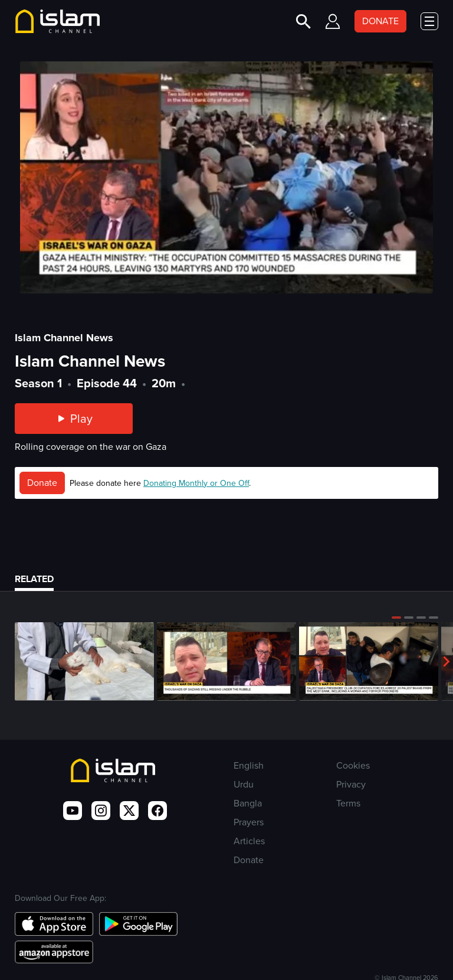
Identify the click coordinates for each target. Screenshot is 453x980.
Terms (348, 803)
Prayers (249, 822)
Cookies (353, 765)
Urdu (244, 784)
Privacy (351, 784)
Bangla (248, 803)
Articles (249, 841)
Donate (42, 483)
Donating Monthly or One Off (196, 483)
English (249, 765)
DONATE (380, 21)
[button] (396, 618)
